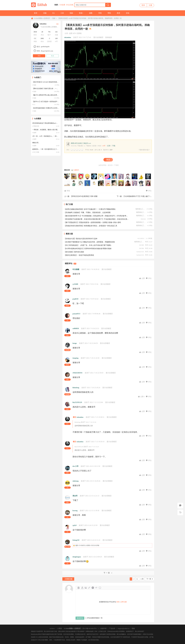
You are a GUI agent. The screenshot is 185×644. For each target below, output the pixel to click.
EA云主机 (70, 5)
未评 (111, 150)
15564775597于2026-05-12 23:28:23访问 (114, 183)
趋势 (71, 33)
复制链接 (109, 37)
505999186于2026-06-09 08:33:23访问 (67, 183)
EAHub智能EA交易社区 (42, 18)
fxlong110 (76, 540)
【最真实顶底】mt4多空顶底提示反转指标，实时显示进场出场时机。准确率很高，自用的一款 (90, 18)
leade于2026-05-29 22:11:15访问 (87, 183)
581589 (142, 245)
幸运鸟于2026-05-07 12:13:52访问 (148, 183)
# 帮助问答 (36, 126)
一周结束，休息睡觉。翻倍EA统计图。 (46, 130)
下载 (114, 146)
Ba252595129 (77, 402)
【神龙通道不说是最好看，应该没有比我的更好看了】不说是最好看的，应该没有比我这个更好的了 (97, 219)
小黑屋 (59, 628)
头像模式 (76, 170)
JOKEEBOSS (77, 373)
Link (89, 588)
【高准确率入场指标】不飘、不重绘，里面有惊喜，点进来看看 (87, 213)
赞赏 (108, 160)
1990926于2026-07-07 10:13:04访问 (74, 177)
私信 (53, 56)
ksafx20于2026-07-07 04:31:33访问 (81, 177)
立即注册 (124, 602)
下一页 (149, 579)
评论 (149, 191)
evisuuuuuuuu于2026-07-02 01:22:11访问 (101, 177)
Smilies (100, 588)
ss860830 (76, 329)
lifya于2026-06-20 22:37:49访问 (135, 177)
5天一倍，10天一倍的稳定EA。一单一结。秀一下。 (50, 136)
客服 (133, 628)
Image (86, 588)
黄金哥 (75, 496)
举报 (67, 191)
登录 (143, 5)
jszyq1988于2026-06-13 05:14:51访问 (148, 177)
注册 (150, 5)
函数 (91, 13)
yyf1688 (75, 284)
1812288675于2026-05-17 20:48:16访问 (108, 183)
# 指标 (34, 85)
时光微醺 (76, 269)
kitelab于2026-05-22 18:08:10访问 (101, 183)
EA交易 (62, 5)
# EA (34, 105)
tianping (76, 358)
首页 (36, 13)
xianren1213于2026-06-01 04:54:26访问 (81, 183)
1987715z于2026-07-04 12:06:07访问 (94, 177)
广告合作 (112, 628)
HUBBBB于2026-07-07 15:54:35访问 (67, 177)
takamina (68, 37)
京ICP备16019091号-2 (90, 628)
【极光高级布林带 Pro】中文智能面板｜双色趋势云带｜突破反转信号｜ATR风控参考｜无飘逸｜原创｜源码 (97, 216)
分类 (66, 33)
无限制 (79, 33)
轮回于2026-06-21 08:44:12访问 (114, 177)
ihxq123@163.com (47, 51)
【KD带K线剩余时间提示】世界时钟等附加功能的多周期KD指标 (88, 249)
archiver (52, 628)
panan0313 (76, 314)
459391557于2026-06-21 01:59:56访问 (128, 177)
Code (96, 588)
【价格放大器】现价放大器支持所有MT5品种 (81, 239)
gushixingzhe (45, 47)
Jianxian (143, 219)
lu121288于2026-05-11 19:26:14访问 (121, 183)
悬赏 (118, 13)
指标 (71, 13)
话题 (45, 13)
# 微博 (34, 133)
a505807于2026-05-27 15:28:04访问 (94, 183)
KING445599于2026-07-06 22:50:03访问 (87, 177)
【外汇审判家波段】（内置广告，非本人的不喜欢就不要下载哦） (88, 245)
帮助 (109, 13)
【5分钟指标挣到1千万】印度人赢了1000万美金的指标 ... (144, 196)
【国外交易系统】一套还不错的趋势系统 (79, 255)
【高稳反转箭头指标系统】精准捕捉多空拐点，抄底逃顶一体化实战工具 (91, 226)
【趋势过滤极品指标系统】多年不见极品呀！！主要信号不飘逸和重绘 (90, 209)
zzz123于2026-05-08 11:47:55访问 (141, 183)
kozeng (75, 511)
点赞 (142, 278)
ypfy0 (75, 525)
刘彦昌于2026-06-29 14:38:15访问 (108, 177)
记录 (109, 146)
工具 (62, 13)
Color (82, 588)
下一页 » (108, 573)
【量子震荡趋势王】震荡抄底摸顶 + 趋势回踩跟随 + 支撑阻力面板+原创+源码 (93, 222)
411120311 (141, 238)
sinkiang (76, 481)
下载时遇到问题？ (144, 150)
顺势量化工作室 (140, 209)
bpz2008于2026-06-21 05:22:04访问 (121, 177)
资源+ (81, 13)
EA (54, 13)
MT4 (75, 33)
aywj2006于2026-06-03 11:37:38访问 (74, 183)
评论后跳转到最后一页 (94, 618)
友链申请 (103, 628)
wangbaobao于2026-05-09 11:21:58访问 (135, 183)
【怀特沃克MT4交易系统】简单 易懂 (84, 196)
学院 (100, 13)
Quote (93, 588)
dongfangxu (77, 557)
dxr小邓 (75, 466)
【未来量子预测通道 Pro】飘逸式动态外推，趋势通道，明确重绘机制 (90, 242)
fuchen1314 (140, 252)
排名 (128, 13)
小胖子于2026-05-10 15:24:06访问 (128, 183)
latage (75, 343)
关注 (39, 56)
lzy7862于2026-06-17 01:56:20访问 (141, 177)
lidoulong (76, 388)
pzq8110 (75, 299)
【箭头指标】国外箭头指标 (74, 252)
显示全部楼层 (98, 37)
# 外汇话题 (36, 152)
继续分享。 (36, 143)
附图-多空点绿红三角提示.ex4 (81, 143)
